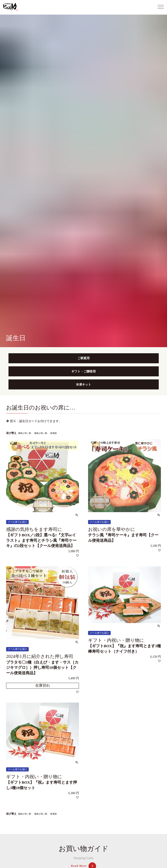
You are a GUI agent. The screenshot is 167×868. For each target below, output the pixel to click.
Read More (83, 866)
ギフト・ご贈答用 (83, 371)
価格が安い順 (25, 433)
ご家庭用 (83, 358)
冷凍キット (83, 385)
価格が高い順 (41, 433)
